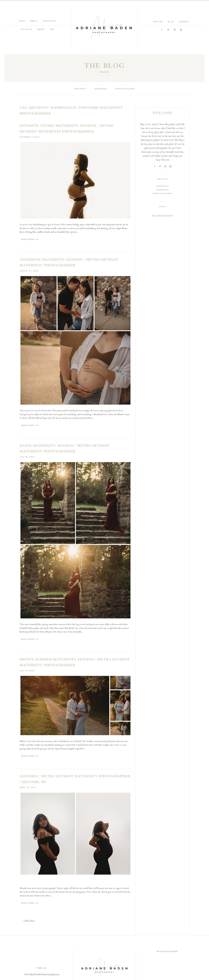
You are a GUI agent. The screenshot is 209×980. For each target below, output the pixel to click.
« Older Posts (29, 890)
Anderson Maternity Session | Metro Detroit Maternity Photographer (69, 232)
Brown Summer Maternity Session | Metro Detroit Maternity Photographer (75, 632)
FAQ (52, 14)
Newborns (101, 58)
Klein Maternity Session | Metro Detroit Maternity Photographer (64, 418)
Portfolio (50, 6)
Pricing (158, 6)
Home (22, 6)
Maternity (80, 58)
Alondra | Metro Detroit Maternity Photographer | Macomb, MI (75, 748)
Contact (184, 6)
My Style (27, 14)
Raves (41, 14)
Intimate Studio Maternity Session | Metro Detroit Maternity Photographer (67, 98)
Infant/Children (125, 58)
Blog (171, 6)
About (34, 6)
